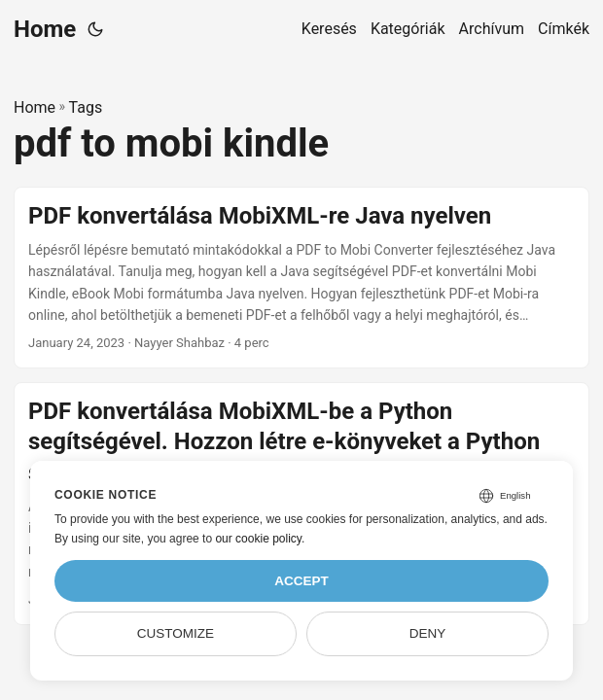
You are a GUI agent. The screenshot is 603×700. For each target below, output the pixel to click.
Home (45, 29)
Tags (86, 107)
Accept (301, 581)
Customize (176, 633)
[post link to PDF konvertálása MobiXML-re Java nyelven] (301, 278)
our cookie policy (258, 539)
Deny (428, 633)
